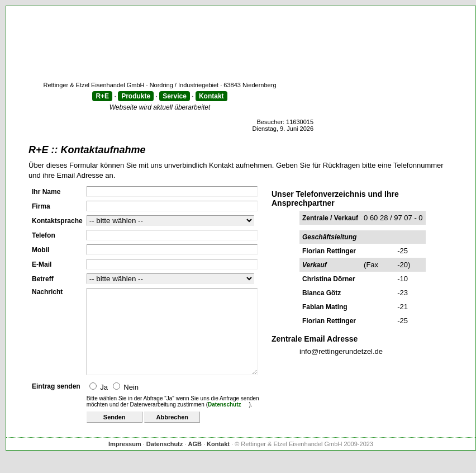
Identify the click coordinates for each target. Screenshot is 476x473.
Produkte (136, 96)
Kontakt (211, 96)
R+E (102, 96)
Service (175, 96)
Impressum (125, 461)
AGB (194, 461)
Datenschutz (224, 421)
